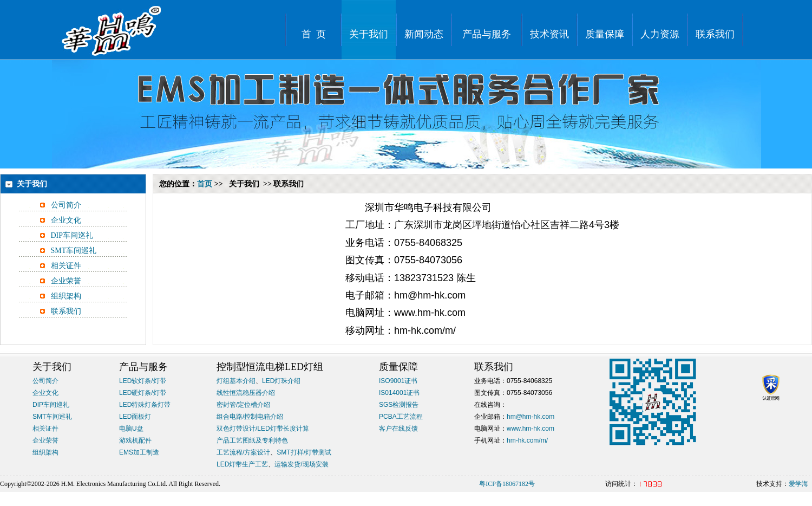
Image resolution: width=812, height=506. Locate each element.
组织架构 (66, 296)
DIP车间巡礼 (72, 235)
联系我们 (66, 311)
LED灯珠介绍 (281, 381)
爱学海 (798, 484)
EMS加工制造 (139, 452)
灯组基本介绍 (236, 381)
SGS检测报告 (399, 405)
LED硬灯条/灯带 (143, 393)
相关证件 (66, 266)
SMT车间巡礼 (74, 251)
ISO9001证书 (398, 381)
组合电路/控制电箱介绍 (250, 417)
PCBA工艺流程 (401, 417)
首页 (205, 184)
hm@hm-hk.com (531, 417)
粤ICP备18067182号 (507, 484)
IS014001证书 (399, 393)
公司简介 (66, 205)
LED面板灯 (135, 417)
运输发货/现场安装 (301, 464)
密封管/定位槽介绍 (243, 405)
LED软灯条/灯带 (143, 381)
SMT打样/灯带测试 (304, 452)
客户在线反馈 (398, 429)
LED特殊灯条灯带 (145, 405)
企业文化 (66, 220)
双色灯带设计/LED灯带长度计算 (263, 429)
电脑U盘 (131, 429)
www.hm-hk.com (531, 429)
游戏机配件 (135, 440)
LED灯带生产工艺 (242, 464)
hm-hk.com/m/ (527, 440)
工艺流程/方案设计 (243, 452)
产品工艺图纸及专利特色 (252, 440)
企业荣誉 (66, 281)
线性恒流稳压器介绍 (246, 393)
